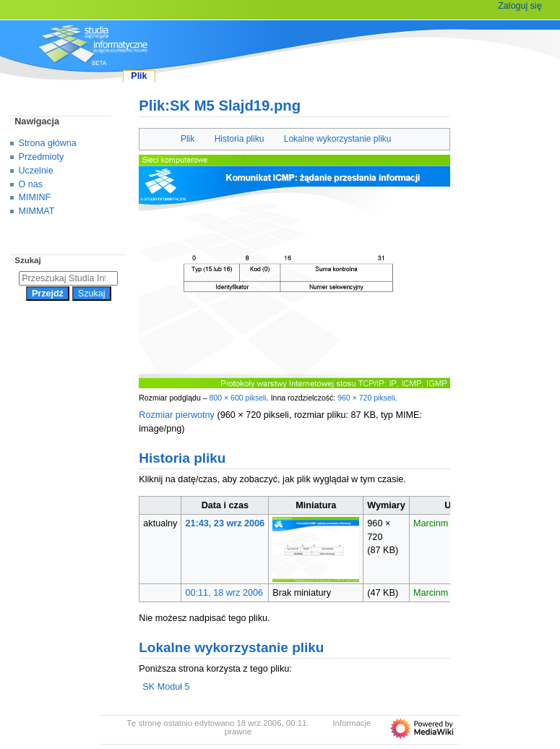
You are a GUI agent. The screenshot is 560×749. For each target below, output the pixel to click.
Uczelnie (36, 171)
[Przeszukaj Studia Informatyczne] (68, 278)
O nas (31, 184)
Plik (188, 139)
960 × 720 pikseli (366, 398)
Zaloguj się (520, 6)
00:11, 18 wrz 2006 (225, 593)
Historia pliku (240, 139)
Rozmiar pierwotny (177, 415)
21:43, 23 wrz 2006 (225, 523)
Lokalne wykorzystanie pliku (338, 139)
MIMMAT (37, 211)
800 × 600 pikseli (237, 398)
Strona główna (48, 143)
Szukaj (27, 260)
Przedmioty (42, 157)
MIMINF (35, 197)
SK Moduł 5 (166, 687)
